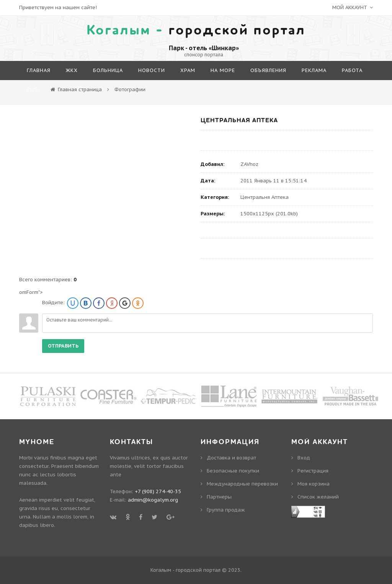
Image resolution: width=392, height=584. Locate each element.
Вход (304, 458)
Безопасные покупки (233, 471)
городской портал (196, 30)
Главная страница (80, 89)
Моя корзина (314, 484)
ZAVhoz (249, 164)
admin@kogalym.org (153, 500)
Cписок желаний (318, 497)
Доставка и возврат (231, 458)
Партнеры (219, 497)
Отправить (63, 346)
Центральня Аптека (265, 197)
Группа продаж (226, 510)
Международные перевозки (242, 484)
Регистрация (313, 471)
